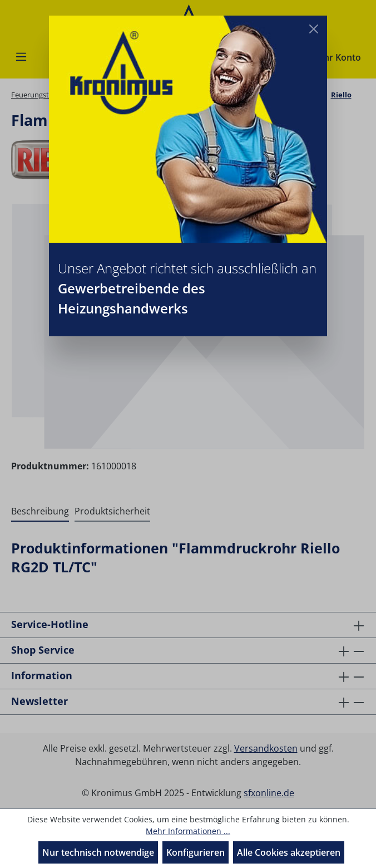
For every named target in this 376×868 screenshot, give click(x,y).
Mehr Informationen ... (188, 831)
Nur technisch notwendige (98, 852)
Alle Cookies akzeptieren (289, 852)
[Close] (314, 29)
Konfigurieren (196, 852)
